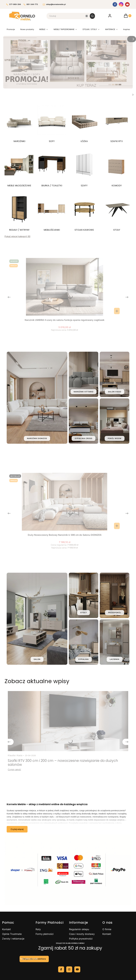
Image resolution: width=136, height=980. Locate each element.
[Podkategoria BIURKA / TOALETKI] (52, 167)
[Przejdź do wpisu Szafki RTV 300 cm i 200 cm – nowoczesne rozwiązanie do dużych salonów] (68, 721)
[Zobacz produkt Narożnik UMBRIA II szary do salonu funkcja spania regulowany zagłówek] (117, 311)
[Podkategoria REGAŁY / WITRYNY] (19, 211)
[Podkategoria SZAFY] (84, 167)
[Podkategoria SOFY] (52, 123)
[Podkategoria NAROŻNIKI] (19, 123)
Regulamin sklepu (79, 929)
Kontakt (6, 929)
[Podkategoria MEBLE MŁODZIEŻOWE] (19, 167)
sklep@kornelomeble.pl (54, 4)
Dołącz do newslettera (34, 959)
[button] (92, 16)
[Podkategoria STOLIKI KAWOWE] (84, 211)
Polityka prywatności (81, 939)
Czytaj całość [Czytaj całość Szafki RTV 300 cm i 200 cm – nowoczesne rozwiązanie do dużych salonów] (14, 770)
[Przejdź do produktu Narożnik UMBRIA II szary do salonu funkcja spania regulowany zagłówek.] (65, 287)
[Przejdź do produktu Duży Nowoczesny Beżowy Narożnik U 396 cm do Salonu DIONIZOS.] (65, 502)
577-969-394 (14, 4)
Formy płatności (45, 934)
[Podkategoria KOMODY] (117, 167)
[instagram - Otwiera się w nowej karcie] (69, 969)
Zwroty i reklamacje (13, 939)
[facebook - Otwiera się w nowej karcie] (61, 969)
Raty (38, 929)
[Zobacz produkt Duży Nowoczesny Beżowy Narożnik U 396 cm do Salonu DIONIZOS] (117, 526)
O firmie (107, 929)
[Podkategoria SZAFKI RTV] (117, 123)
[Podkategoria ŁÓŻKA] (84, 123)
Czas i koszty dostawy (82, 934)
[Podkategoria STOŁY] (117, 211)
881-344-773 (31, 4)
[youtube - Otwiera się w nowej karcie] (77, 969)
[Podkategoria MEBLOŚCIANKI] (52, 211)
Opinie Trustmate (12, 934)
